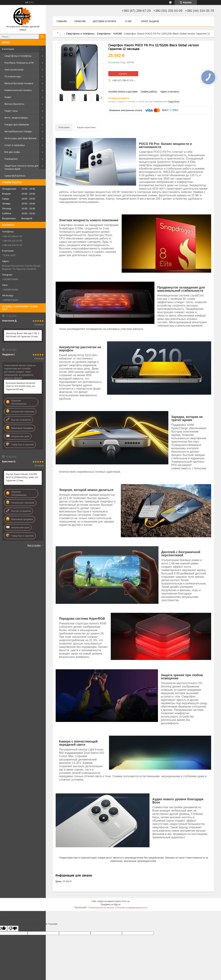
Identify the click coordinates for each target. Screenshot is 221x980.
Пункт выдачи (150, 21)
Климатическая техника (18, 90)
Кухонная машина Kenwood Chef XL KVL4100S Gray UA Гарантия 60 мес (20, 386)
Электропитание (14, 70)
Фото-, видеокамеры (16, 118)
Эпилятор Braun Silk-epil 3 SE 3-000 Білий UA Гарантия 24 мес (23, 335)
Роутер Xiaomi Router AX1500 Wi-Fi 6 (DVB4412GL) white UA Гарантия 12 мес (22, 477)
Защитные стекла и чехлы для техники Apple (21, 167)
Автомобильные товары (18, 131)
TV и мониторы (13, 76)
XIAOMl (117, 34)
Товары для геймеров (17, 124)
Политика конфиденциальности (132, 908)
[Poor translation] (13, 929)
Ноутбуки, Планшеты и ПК (19, 63)
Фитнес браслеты (14, 104)
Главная (62, 21)
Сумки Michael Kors (15, 176)
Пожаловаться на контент (102, 908)
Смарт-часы (11, 111)
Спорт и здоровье (15, 145)
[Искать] (42, 37)
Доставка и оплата (104, 21)
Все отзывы (34, 545)
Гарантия (80, 21)
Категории (8, 49)
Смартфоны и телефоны (18, 56)
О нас (129, 21)
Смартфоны (104, 34)
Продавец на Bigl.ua (111, 904)
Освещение (11, 159)
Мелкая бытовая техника (19, 83)
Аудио (8, 97)
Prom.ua (125, 901)
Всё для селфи (12, 152)
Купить (123, 74)
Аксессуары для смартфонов (20, 138)
